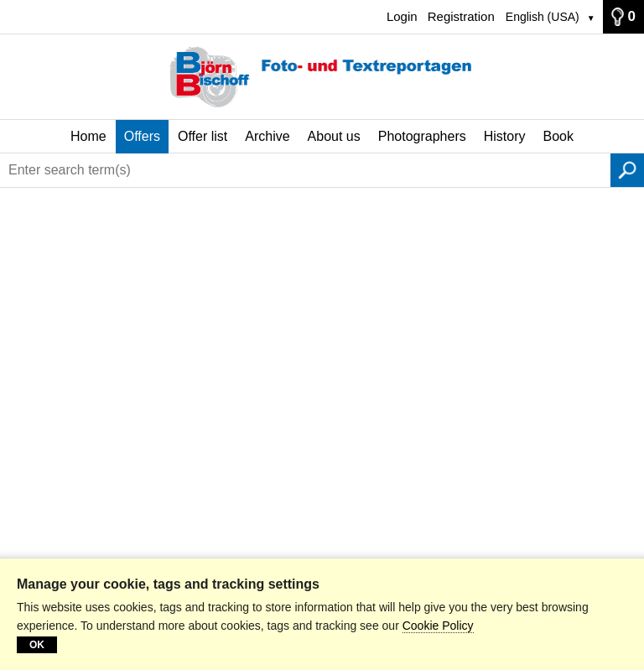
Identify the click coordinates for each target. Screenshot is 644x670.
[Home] (322, 77)
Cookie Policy (438, 626)
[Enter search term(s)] (305, 170)
